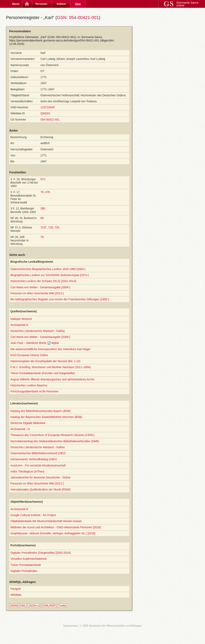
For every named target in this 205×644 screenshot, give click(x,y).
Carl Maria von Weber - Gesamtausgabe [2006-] (40, 287)
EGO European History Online (29, 355)
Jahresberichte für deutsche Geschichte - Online (40, 477)
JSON (14, 606)
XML (23, 606)
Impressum (70, 626)
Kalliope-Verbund (21, 319)
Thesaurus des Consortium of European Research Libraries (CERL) (52, 435)
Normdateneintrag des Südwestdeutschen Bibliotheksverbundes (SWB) (55, 441)
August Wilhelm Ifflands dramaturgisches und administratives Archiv (52, 379)
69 (42, 218)
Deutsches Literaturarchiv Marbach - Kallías (38, 331)
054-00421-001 (50, 120)
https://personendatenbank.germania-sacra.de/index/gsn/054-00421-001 (54, 40)
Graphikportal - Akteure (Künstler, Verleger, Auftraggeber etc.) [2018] (53, 533)
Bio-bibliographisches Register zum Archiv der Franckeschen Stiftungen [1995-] (60, 299)
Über (78, 4)
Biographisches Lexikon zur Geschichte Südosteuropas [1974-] (50, 275)
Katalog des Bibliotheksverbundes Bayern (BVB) (40, 411)
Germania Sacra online (187, 4)
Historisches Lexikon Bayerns (29, 385)
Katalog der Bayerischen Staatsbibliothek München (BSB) (46, 417)
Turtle (62, 606)
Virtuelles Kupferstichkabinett (28, 559)
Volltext (61, 4)
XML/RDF (50, 606)
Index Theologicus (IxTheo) (27, 471)
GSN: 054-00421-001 (78, 18)
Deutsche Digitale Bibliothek (28, 423)
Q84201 (45, 113)
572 (43, 179)
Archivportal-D (19, 325)
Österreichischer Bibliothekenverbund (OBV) (38, 453)
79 (42, 237)
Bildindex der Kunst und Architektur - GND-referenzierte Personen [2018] (56, 527)
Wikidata (16, 595)
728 (51, 227)
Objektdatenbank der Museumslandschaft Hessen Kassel (46, 521)
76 (42, 192)
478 (47, 192)
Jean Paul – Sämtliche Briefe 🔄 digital (35, 343)
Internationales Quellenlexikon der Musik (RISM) (40, 489)
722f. (44, 227)
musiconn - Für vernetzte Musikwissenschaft (38, 465)
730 (57, 227)
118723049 (47, 107)
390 (43, 208)
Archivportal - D (20, 429)
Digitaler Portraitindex (24, 571)
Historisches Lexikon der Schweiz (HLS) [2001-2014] (43, 281)
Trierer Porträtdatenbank (26, 565)
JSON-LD (35, 606)
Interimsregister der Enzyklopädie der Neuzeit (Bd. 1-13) (45, 361)
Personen (41, 4)
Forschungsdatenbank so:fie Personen (34, 391)
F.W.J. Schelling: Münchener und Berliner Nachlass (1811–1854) (51, 367)
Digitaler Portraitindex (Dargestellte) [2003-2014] (40, 553)
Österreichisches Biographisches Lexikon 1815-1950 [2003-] (48, 269)
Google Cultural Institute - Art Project (33, 515)
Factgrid (16, 589)
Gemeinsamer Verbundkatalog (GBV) (34, 459)
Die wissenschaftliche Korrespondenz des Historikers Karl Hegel (50, 349)
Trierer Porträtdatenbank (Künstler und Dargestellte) (43, 373)
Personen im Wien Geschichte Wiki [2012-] (37, 293)
